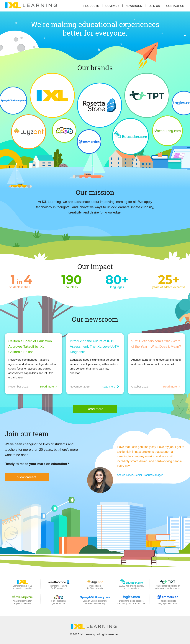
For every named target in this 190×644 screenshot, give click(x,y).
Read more (95, 409)
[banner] (32, 6)
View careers (27, 477)
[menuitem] (154, 6)
